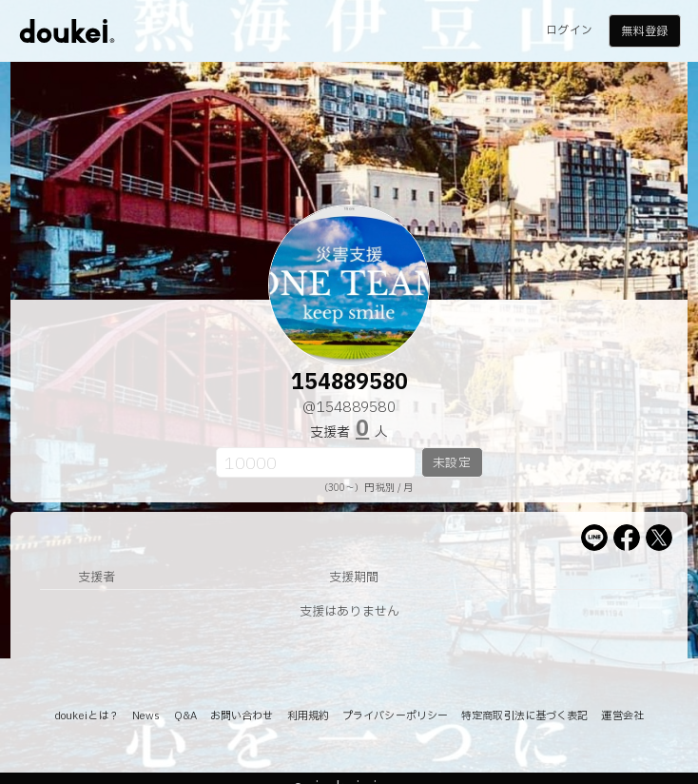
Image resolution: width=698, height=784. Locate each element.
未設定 (451, 463)
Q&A (185, 716)
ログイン (569, 30)
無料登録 (644, 31)
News (146, 716)
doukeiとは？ (87, 716)
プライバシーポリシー (395, 716)
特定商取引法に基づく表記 (524, 716)
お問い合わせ (242, 716)
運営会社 (622, 716)
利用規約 (308, 716)
